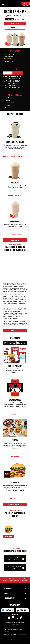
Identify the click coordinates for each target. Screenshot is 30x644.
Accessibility (7, 634)
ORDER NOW (15, 331)
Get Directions (15, 28)
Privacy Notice (23, 634)
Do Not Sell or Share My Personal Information (15, 640)
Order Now (15, 23)
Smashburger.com (15, 504)
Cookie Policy (15, 637)
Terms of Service (15, 634)
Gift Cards (15, 498)
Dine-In (8, 73)
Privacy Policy (15, 622)
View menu (15, 240)
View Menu (26, 4)
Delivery (18, 73)
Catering (15, 456)
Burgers (9, 537)
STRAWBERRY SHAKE (15, 234)
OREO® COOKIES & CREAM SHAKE (15, 156)
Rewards (15, 414)
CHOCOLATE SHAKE (15, 195)
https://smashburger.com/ (14, 4)
